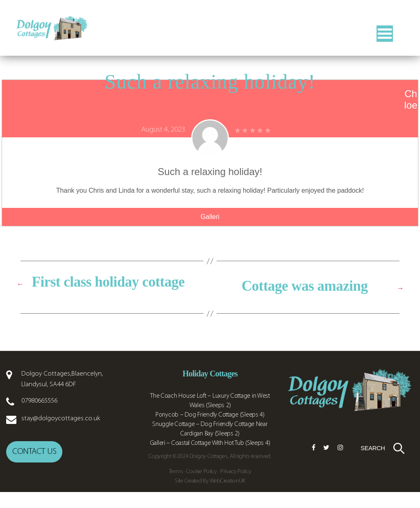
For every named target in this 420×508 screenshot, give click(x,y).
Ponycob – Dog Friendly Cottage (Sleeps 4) (210, 441)
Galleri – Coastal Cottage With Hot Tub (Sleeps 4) (210, 469)
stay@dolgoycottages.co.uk (61, 444)
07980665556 (39, 427)
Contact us (34, 474)
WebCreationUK (228, 497)
